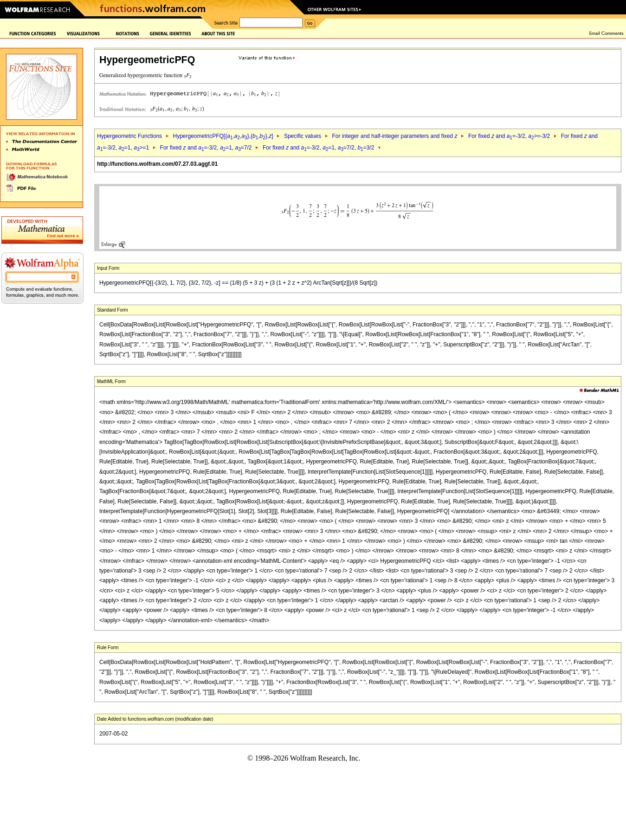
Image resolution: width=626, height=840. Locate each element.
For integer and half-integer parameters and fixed (394, 136)
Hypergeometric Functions (129, 136)
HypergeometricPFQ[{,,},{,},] (223, 136)
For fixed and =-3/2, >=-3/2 (509, 136)
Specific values (303, 136)
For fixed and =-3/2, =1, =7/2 (206, 148)
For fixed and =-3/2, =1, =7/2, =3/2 (319, 148)
